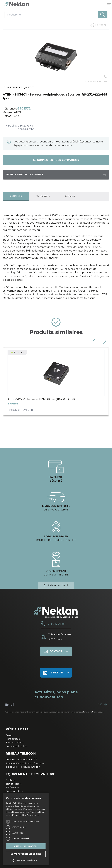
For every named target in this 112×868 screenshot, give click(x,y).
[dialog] (26, 829)
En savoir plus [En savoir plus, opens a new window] (33, 815)
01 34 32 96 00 (56, 624)
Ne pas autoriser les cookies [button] (26, 854)
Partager (98, 25)
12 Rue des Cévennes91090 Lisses (60, 637)
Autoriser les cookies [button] (26, 846)
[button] (26, 860)
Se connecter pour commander (56, 160)
